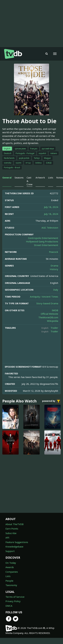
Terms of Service (15, 597)
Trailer (54, 328)
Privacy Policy (13, 601)
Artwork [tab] (40, 177)
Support (10, 551)
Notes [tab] (60, 177)
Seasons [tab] (19, 177)
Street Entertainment (46, 245)
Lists (8, 576)
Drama (54, 266)
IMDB (55, 310)
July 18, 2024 (51, 207)
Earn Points (12, 529)
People (9, 581)
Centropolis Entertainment (43, 238)
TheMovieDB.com (48, 317)
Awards (10, 567)
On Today (11, 563)
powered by (51, 401)
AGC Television (50, 228)
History (54, 269)
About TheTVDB (14, 524)
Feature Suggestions (17, 542)
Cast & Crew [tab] (30, 181)
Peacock (54, 252)
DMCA (9, 606)
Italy (56, 290)
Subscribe (11, 533)
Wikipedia (53, 321)
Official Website (49, 314)
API (7, 538)
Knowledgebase (14, 547)
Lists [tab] (51, 177)
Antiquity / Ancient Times (44, 297)
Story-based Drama (47, 303)
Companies (12, 572)
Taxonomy (11, 585)
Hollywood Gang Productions (42, 241)
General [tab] (7, 177)
